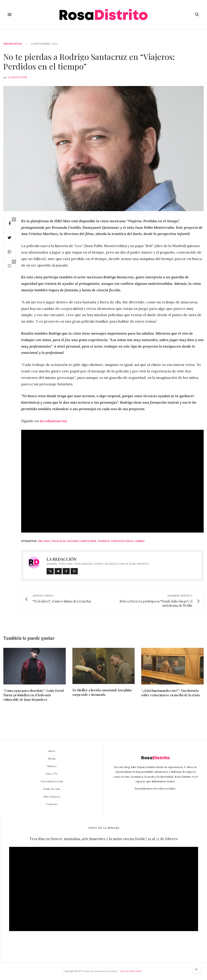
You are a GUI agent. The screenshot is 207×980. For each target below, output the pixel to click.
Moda (52, 759)
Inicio (52, 751)
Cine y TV (52, 774)
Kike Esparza (52, 796)
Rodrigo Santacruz (82, 541)
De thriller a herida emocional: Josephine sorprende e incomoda (102, 692)
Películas (59, 541)
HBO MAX (44, 541)
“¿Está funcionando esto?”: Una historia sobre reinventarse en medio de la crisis (171, 693)
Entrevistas (13, 44)
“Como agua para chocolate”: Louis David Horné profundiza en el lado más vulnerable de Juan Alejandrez (34, 695)
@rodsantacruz (53, 421)
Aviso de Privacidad (131, 971)
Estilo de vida (52, 789)
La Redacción (17, 77)
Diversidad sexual (52, 781)
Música (52, 766)
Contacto (52, 804)
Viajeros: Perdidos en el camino (121, 541)
